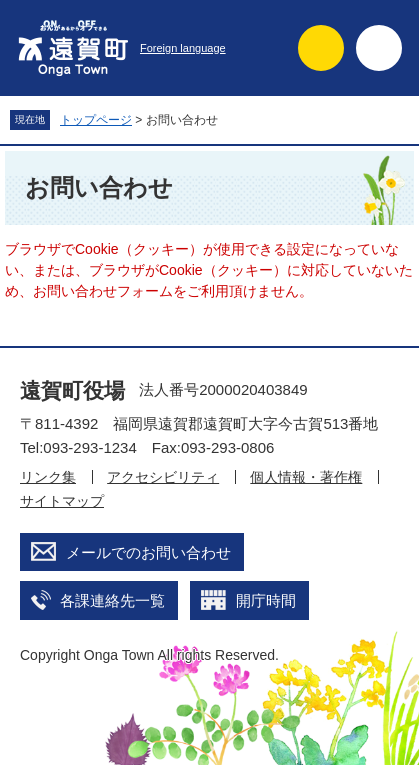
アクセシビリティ (163, 477)
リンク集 (48, 477)
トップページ (96, 120)
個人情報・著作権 (306, 477)
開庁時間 (266, 600)
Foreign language (183, 48)
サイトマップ (62, 501)
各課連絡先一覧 (112, 600)
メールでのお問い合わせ (148, 552)
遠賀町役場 (72, 390)
